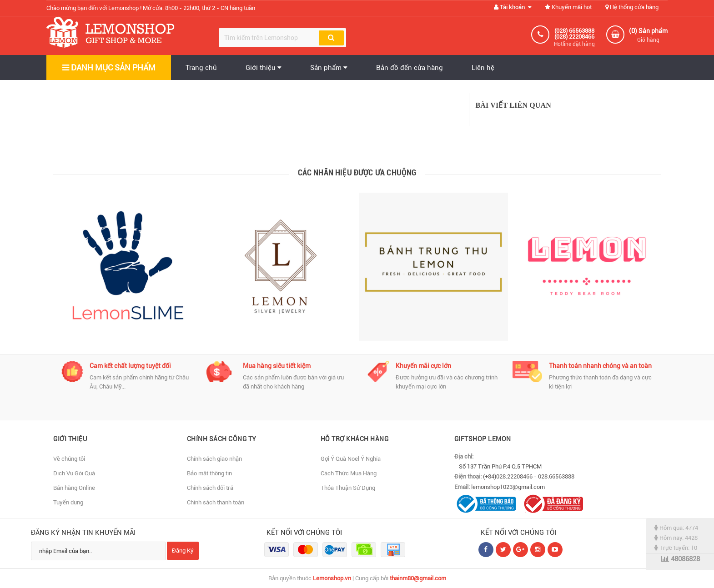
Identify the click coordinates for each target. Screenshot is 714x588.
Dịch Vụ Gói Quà (74, 473)
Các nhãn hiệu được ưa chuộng (357, 172)
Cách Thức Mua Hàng (349, 473)
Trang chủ (201, 68)
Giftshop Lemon (483, 439)
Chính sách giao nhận (214, 459)
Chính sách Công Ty (222, 439)
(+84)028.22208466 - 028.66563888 (529, 476)
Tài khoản (513, 7)
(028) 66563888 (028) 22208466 (574, 34)
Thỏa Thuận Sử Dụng (348, 488)
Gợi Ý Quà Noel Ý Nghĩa (351, 459)
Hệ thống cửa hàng (632, 7)
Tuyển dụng (68, 502)
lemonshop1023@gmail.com (508, 487)
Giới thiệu (264, 68)
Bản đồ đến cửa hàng (410, 68)
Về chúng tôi (69, 459)
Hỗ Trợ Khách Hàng (355, 439)
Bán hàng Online (74, 488)
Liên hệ (483, 68)
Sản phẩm (329, 68)
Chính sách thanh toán (216, 502)
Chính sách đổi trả (210, 488)
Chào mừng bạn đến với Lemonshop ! (151, 8)
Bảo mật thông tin (209, 473)
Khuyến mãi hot (568, 7)
